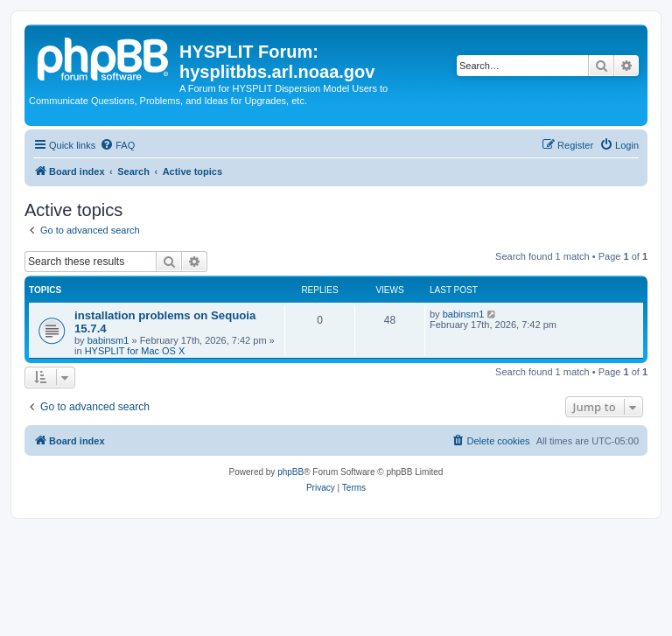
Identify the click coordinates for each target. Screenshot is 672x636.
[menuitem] (117, 145)
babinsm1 (108, 340)
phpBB (290, 472)
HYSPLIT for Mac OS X (135, 351)
